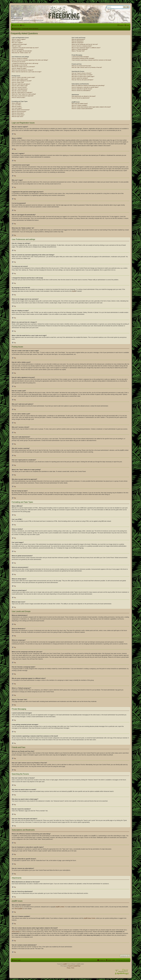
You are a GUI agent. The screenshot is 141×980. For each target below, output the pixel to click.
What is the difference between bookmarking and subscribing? (88, 85)
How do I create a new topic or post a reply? (23, 77)
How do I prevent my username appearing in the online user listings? (30, 60)
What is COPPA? (16, 41)
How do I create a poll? (18, 82)
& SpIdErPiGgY (77, 966)
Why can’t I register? (17, 43)
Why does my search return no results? (82, 75)
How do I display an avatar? (19, 68)
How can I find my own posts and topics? (82, 80)
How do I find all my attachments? (81, 98)
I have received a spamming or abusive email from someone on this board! (91, 60)
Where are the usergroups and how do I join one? (85, 44)
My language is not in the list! (20, 65)
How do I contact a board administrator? (82, 109)
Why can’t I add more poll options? (21, 84)
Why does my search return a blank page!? (83, 76)
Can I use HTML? (16, 105)
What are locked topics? (18, 115)
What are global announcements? (21, 110)
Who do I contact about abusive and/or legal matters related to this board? (91, 107)
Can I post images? (17, 108)
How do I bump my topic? (19, 97)
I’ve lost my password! (18, 49)
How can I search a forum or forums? (81, 73)
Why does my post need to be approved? (23, 96)
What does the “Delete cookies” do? (21, 53)
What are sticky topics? (18, 113)
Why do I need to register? (19, 39)
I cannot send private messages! (80, 57)
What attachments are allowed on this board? (84, 96)
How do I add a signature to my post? (22, 81)
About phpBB (18, 909)
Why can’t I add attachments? (20, 89)
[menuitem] (22, 25)
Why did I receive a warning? (19, 91)
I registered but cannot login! (19, 44)
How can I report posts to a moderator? (22, 92)
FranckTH (70, 966)
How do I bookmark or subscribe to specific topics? (85, 87)
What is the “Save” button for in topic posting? (24, 94)
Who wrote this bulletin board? (80, 104)
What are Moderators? (78, 41)
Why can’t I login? (17, 46)
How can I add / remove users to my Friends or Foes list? (87, 67)
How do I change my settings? (20, 58)
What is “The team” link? (78, 51)
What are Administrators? (78, 39)
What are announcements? (19, 111)
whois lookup (16, 932)
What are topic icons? (18, 116)
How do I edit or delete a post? (20, 79)
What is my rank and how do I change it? (23, 70)
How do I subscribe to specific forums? (82, 89)
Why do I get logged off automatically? (22, 51)
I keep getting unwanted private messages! (83, 58)
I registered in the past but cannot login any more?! (25, 48)
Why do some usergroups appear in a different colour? (86, 48)
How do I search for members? (80, 78)
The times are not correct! (19, 62)
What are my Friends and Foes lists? (81, 66)
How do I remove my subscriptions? (81, 90)
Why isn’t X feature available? (79, 105)
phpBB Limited (60, 907)
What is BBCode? (17, 103)
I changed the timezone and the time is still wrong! (25, 63)
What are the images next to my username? (23, 67)
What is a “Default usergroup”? (80, 49)
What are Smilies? (17, 106)
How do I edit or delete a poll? (20, 86)
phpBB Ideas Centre (90, 918)
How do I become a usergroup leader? (82, 46)
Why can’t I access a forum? (19, 87)
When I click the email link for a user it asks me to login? (27, 72)
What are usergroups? (78, 43)
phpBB (74, 291)
